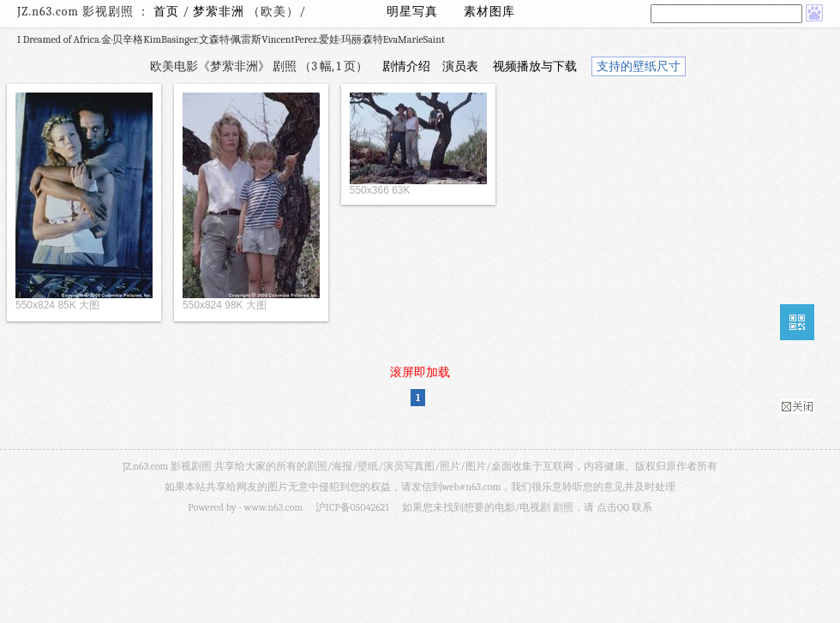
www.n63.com (273, 507)
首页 (166, 12)
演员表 (460, 66)
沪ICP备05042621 (352, 507)
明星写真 (412, 12)
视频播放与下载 (535, 66)
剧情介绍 (406, 66)
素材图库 (489, 12)
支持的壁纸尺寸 (639, 66)
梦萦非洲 (220, 12)
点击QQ (613, 507)
